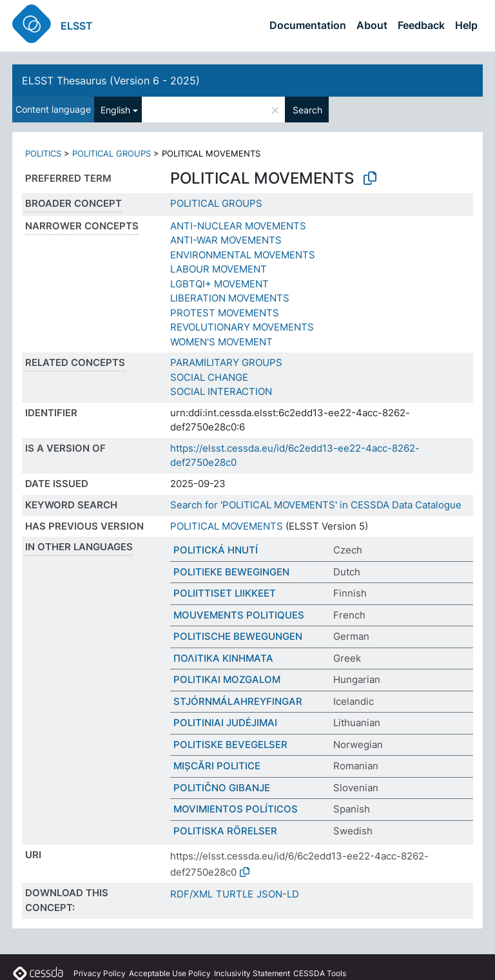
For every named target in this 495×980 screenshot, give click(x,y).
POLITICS (43, 153)
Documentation (308, 25)
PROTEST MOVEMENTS (225, 313)
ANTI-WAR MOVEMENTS (226, 240)
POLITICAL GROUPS (112, 153)
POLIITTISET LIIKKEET (225, 593)
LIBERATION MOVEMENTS (230, 298)
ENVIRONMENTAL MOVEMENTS (243, 255)
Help (466, 25)
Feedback (421, 25)
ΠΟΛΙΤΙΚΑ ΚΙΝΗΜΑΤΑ (223, 658)
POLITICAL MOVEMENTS (227, 526)
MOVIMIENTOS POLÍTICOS (236, 809)
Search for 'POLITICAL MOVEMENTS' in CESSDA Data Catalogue (316, 505)
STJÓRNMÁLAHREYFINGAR (238, 701)
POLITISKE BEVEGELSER (230, 745)
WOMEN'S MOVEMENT (221, 342)
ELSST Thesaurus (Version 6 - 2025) (111, 81)
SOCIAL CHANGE (209, 377)
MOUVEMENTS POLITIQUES (239, 615)
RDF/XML (191, 894)
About (372, 25)
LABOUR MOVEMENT (218, 269)
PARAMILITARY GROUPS (226, 362)
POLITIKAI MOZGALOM (227, 679)
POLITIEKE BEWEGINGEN (231, 572)
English (115, 110)
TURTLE (235, 894)
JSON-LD (278, 894)
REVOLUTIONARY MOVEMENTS (242, 327)
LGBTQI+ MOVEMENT (219, 284)
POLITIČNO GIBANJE (222, 788)
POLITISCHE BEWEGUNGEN (238, 636)
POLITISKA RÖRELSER (225, 831)
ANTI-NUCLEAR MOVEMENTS (238, 226)
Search (307, 110)
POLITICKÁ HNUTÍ (216, 550)
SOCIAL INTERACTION (221, 391)
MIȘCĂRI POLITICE (217, 766)
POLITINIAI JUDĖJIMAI (225, 723)
